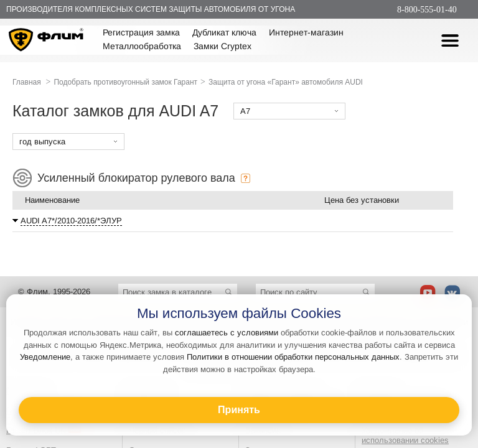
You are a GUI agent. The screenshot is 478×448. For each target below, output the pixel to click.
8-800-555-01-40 (427, 10)
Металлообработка (142, 46)
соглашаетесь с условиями (227, 333)
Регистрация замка (141, 32)
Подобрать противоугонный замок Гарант (125, 82)
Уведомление (45, 357)
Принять (239, 410)
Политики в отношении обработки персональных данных (293, 357)
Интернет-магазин (306, 32)
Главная (27, 82)
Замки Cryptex (223, 46)
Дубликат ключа (224, 32)
